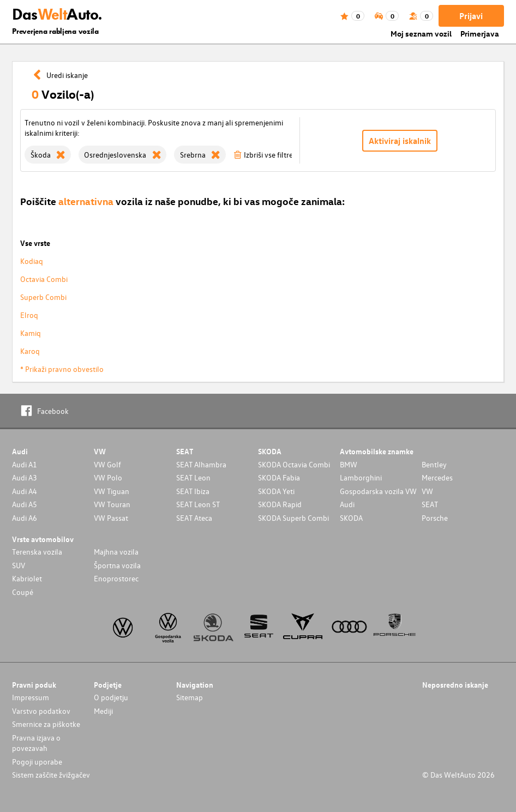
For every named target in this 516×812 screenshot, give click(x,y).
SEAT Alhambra (201, 464)
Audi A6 (25, 518)
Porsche (435, 518)
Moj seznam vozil (421, 34)
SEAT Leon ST (198, 504)
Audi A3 (25, 477)
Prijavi (471, 16)
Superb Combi (43, 297)
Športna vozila (117, 565)
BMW (349, 464)
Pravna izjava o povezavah (36, 743)
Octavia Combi (44, 279)
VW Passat (111, 518)
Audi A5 (25, 504)
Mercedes (437, 477)
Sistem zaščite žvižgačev (51, 775)
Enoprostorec (116, 578)
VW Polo (108, 477)
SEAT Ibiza (193, 491)
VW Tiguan (112, 491)
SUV (19, 565)
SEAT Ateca (194, 518)
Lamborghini (361, 477)
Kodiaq (32, 261)
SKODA (351, 518)
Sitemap (190, 697)
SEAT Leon (193, 477)
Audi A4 (25, 491)
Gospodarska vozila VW (378, 491)
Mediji (103, 711)
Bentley (434, 464)
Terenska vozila (37, 552)
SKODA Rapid (280, 504)
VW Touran (112, 504)
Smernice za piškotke (46, 724)
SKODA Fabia (279, 477)
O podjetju (111, 697)
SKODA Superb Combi (293, 518)
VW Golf (107, 464)
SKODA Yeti (276, 491)
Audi (347, 504)
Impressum (31, 697)
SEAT (430, 504)
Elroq (29, 315)
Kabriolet (27, 578)
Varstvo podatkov (41, 711)
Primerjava (480, 34)
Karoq (30, 351)
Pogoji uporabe (37, 762)
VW (427, 491)
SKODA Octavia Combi (294, 464)
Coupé (23, 592)
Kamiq (31, 333)
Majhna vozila (116, 552)
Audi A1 (25, 464)
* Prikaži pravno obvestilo (62, 369)
